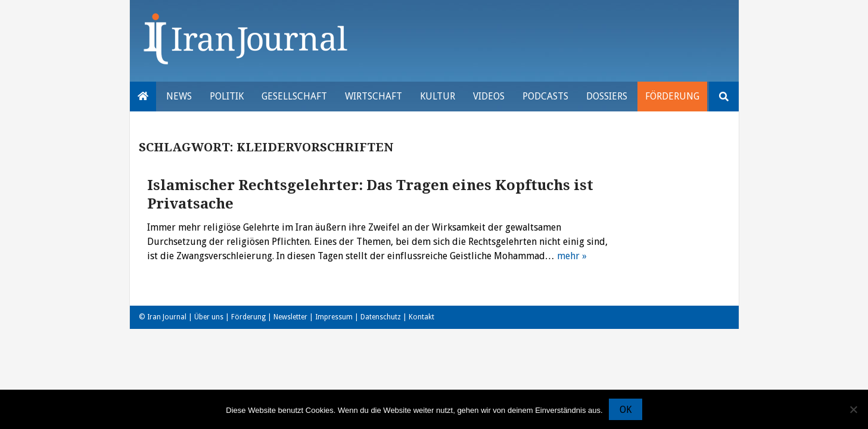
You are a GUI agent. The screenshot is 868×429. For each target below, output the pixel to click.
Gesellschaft (294, 96)
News (179, 96)
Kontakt (421, 317)
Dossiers (607, 96)
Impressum (334, 317)
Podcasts (545, 96)
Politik (227, 96)
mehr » (572, 256)
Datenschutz (381, 317)
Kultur (438, 96)
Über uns (209, 317)
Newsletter (290, 317)
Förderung (672, 96)
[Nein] (853, 409)
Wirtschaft (374, 96)
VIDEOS (489, 96)
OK (626, 410)
